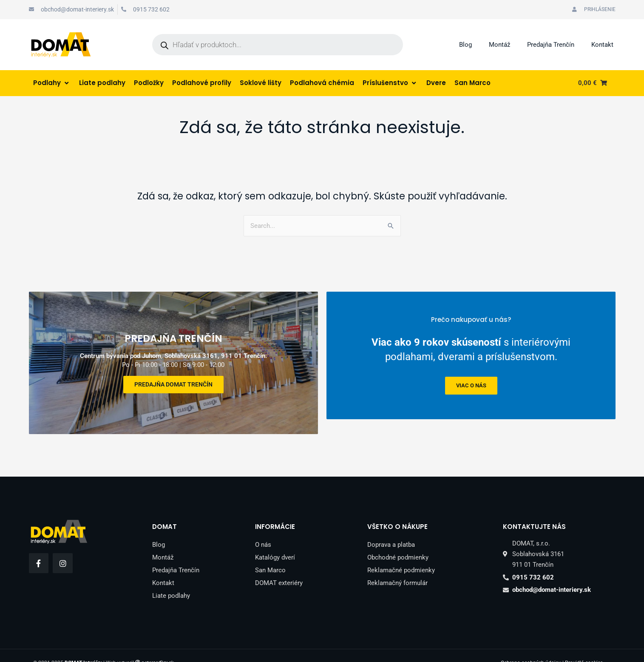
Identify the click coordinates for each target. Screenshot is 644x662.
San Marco (270, 556)
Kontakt (602, 45)
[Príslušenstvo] (390, 83)
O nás (263, 530)
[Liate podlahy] (102, 83)
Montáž (499, 45)
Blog (465, 45)
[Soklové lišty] (261, 83)
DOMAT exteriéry (279, 568)
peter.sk (158, 648)
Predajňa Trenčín (551, 45)
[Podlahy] (52, 83)
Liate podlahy (171, 581)
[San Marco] (472, 83)
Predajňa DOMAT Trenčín (173, 377)
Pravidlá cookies (584, 648)
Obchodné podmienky (398, 543)
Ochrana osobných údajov (531, 648)
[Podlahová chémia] (322, 83)
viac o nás (471, 386)
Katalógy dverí (275, 543)
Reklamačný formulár (397, 568)
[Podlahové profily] (202, 83)
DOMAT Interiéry (83, 648)
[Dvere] (436, 83)
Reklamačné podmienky (401, 556)
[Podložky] (149, 83)
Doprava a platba (391, 530)
